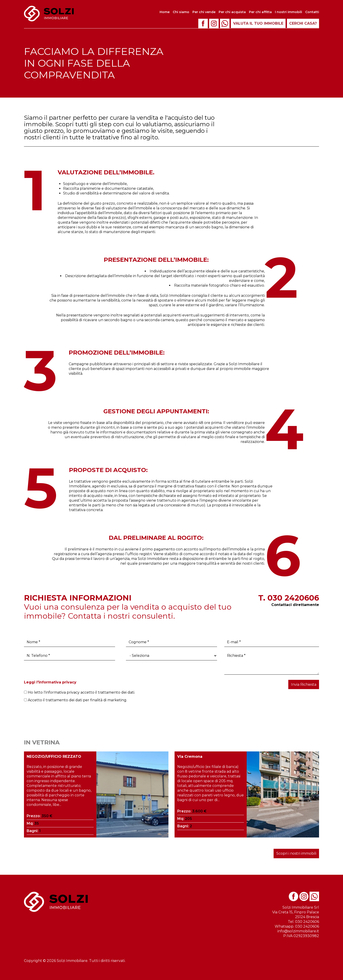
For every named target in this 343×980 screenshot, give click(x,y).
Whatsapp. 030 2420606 (297, 926)
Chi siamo (181, 12)
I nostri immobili (289, 12)
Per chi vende (204, 12)
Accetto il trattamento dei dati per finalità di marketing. (76, 700)
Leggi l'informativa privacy (50, 682)
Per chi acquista (232, 12)
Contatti (312, 12)
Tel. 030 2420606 (303, 922)
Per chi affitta (260, 12)
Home (165, 12)
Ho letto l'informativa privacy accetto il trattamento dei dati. (79, 692)
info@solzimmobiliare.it (298, 931)
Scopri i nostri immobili (296, 853)
